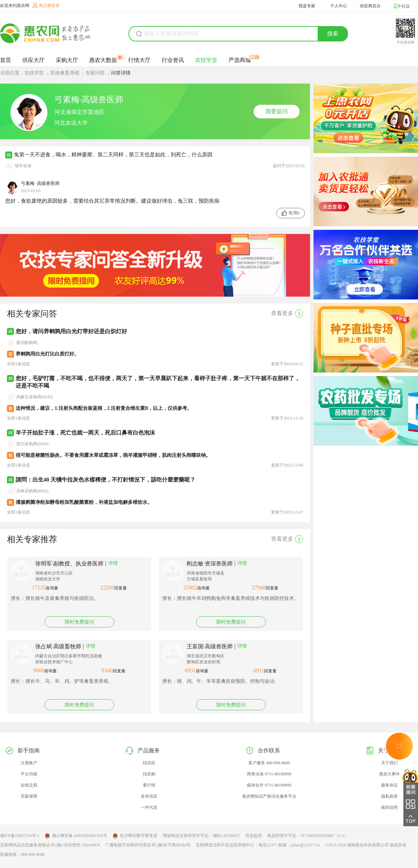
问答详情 (121, 73)
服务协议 (389, 785)
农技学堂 (206, 60)
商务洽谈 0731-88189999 (269, 774)
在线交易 (29, 785)
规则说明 (389, 807)
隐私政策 (389, 796)
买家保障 (29, 796)
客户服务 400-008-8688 (269, 763)
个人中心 (339, 6)
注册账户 (29, 763)
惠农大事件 (389, 774)
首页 (6, 60)
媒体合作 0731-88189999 (269, 785)
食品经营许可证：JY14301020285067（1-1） (308, 836)
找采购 (149, 774)
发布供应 (149, 796)
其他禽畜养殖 (65, 73)
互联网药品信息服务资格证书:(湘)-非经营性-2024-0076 (50, 845)
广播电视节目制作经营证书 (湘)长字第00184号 (148, 845)
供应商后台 (370, 6)
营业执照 (254, 836)
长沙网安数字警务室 (135, 836)
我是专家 (307, 6)
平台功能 (29, 774)
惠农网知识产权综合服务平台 (269, 796)
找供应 (149, 763)
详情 (113, 563)
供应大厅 (33, 60)
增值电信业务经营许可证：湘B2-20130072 (201, 836)
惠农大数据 (103, 60)
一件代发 (149, 807)
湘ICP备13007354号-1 (20, 836)
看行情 (149, 785)
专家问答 (96, 73)
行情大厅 (139, 60)
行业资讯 (173, 60)
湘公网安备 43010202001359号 (76, 836)
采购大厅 (67, 60)
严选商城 (240, 60)
